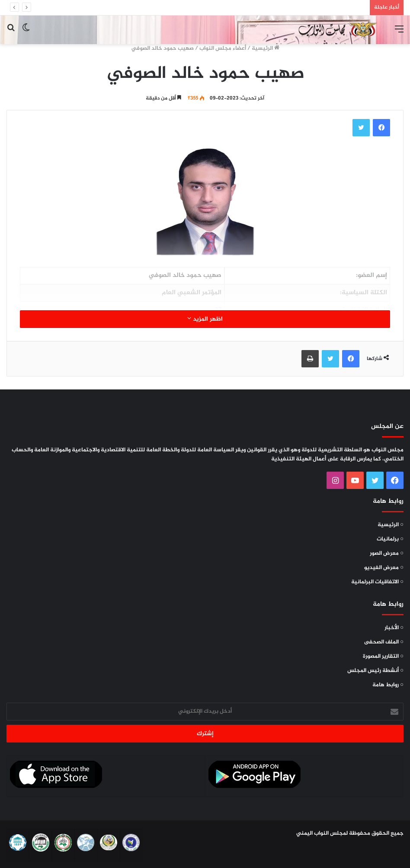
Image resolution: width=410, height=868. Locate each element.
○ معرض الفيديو (384, 568)
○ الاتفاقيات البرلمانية (377, 582)
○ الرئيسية (391, 525)
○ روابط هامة (388, 685)
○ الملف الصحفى (384, 642)
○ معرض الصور (387, 553)
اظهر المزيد (205, 319)
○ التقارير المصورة (383, 656)
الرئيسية (266, 48)
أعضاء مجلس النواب (223, 48)
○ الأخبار (394, 628)
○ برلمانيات (390, 539)
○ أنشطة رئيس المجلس (375, 671)
